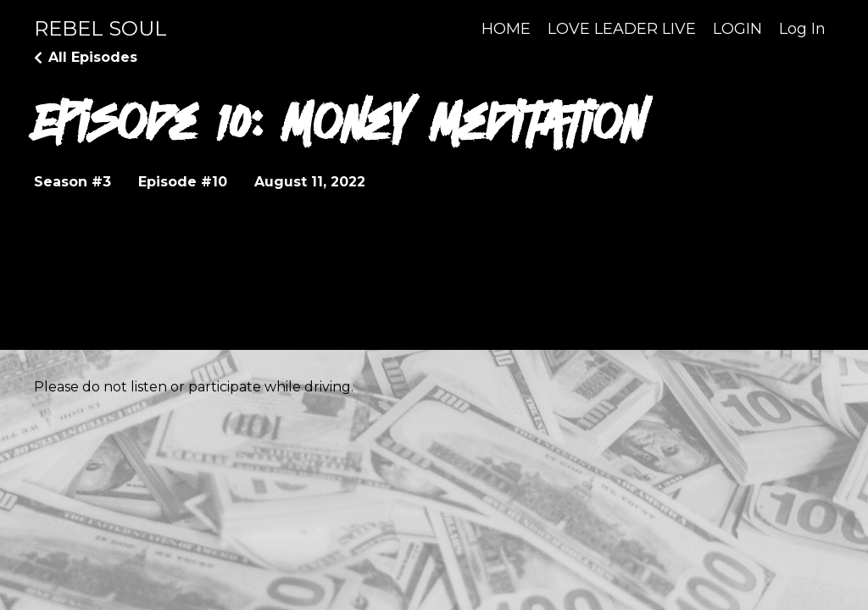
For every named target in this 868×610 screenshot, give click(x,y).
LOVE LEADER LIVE (622, 29)
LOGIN (737, 29)
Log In (802, 29)
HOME (506, 29)
